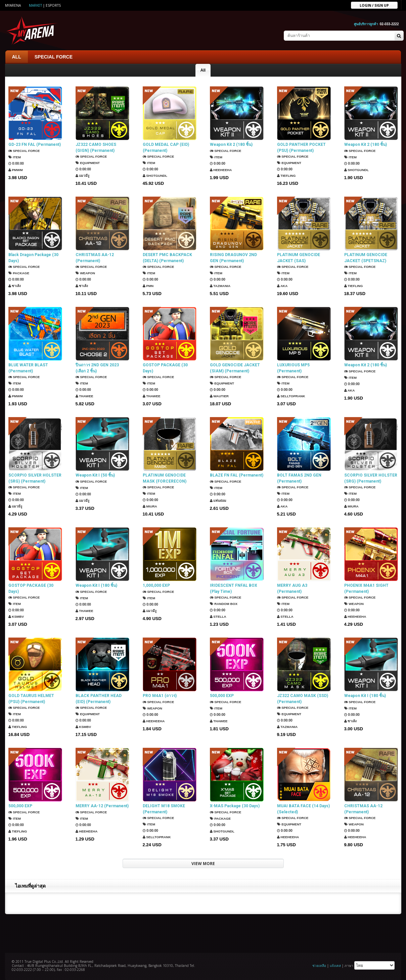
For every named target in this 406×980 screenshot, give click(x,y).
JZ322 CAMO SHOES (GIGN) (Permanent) (96, 148)
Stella (218, 617)
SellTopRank (291, 396)
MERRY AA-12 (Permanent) (102, 806)
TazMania (220, 286)
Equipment (88, 163)
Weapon (85, 273)
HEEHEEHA (221, 170)
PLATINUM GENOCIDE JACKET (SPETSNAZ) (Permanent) (366, 258)
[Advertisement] (203, 933)
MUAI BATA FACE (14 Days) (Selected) (303, 809)
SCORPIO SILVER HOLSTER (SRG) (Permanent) (35, 478)
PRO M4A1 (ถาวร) (160, 696)
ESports (53, 5)
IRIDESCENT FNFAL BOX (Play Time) (234, 588)
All (203, 70)
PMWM (16, 170)
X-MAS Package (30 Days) (235, 806)
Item (15, 157)
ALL (17, 57)
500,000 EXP (222, 696)
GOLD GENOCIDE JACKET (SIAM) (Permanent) (235, 368)
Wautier (219, 396)
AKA (282, 286)
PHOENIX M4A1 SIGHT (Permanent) (366, 588)
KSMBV (16, 617)
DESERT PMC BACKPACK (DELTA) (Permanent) (167, 258)
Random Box (224, 604)
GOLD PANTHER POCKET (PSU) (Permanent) (301, 148)
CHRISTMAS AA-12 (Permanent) (95, 258)
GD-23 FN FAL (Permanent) (35, 145)
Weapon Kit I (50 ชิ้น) (95, 475)
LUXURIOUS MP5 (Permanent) (293, 368)
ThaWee (85, 396)
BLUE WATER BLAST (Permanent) (28, 368)
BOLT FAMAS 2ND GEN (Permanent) (299, 478)
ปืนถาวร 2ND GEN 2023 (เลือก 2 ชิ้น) (97, 368)
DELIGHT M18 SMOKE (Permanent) (164, 809)
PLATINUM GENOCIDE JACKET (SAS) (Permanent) (299, 258)
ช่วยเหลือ (319, 966)
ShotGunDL (155, 176)
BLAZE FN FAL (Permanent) (237, 475)
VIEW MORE (203, 864)
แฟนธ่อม (218, 501)
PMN (148, 286)
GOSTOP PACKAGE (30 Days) (165, 368)
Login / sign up (374, 5)
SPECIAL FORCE (54, 57)
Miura (150, 506)
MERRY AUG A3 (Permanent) (292, 588)
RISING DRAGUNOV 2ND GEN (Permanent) (233, 258)
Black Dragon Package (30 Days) (33, 258)
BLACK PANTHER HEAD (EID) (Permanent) (99, 699)
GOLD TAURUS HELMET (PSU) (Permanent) (31, 699)
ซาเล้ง (15, 286)
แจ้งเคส (335, 966)
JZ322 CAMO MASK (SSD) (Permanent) (303, 699)
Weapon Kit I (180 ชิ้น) (96, 585)
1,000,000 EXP (156, 585)
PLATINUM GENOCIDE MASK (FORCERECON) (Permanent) (165, 478)
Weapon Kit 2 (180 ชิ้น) (231, 145)
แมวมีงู (83, 176)
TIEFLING (286, 176)
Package (19, 273)
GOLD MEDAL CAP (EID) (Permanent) (166, 148)
